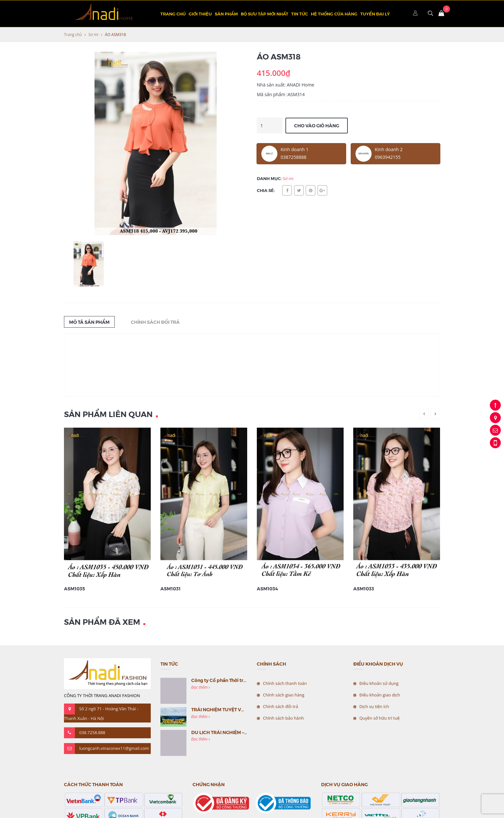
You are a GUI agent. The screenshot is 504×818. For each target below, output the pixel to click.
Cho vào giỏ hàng (317, 125)
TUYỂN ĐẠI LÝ (375, 14)
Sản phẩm (226, 14)
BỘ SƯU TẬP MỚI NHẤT (265, 14)
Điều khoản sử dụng (379, 683)
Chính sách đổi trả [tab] (155, 322)
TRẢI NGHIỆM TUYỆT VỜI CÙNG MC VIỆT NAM (242, 709)
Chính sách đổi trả (280, 706)
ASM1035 (74, 588)
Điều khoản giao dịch (380, 695)
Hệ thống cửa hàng (334, 14)
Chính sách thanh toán (285, 683)
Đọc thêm (201, 687)
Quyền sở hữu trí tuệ (379, 718)
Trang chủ (173, 14)
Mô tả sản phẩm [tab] (89, 322)
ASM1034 (267, 588)
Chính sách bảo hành (283, 718)
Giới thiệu (200, 14)
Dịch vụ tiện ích (374, 706)
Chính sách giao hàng (284, 695)
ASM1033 (364, 588)
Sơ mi (93, 35)
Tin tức (300, 14)
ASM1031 (171, 588)
